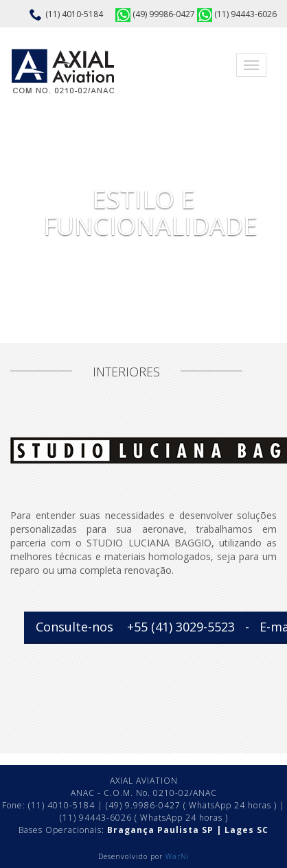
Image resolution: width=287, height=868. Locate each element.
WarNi (177, 856)
